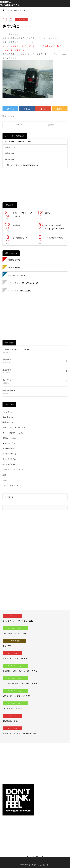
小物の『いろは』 (10, 438)
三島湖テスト (10, 147)
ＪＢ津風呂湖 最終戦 (54, 238)
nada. (5, 480)
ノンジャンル (21, 19)
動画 (4, 475)
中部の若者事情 (14, 260)
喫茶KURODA (8, 422)
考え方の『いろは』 (10, 464)
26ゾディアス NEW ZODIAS (19, 291)
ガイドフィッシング (10, 485)
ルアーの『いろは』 (10, 449)
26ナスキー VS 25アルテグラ (19, 275)
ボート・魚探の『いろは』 (13, 433)
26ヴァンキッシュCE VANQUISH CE (23, 283)
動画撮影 (16, 225)
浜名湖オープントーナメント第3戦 (22, 215)
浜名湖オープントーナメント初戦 (18, 142)
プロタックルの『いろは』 (13, 470)
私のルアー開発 (14, 268)
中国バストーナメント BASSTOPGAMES (21, 165)
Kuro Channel (8, 417)
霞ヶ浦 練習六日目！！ (22, 238)
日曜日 (48, 213)
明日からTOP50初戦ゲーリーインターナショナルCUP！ (55, 227)
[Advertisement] (35, 183)
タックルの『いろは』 (11, 443)
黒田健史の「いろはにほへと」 (39, 865)
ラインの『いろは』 (10, 454)
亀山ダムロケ (10, 159)
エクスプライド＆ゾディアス (14, 427)
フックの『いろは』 (10, 459)
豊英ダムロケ (10, 153)
